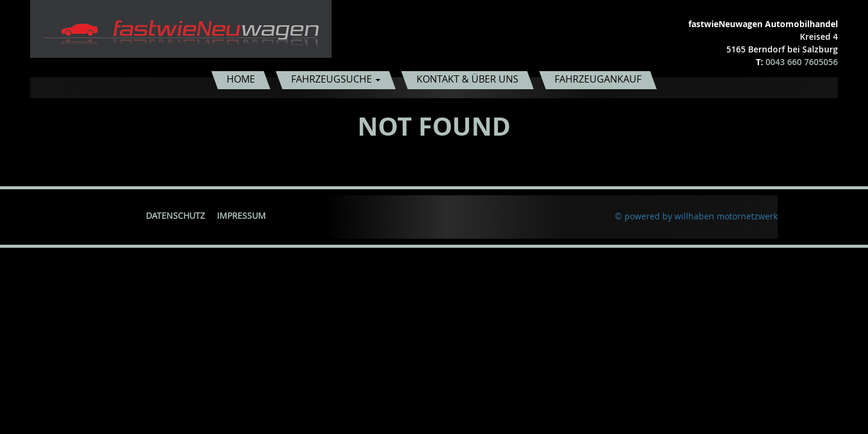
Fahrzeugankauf (598, 79)
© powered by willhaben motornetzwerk (696, 216)
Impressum (241, 215)
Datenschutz (175, 215)
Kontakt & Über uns (467, 79)
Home (241, 79)
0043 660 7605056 (802, 62)
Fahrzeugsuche (336, 79)
